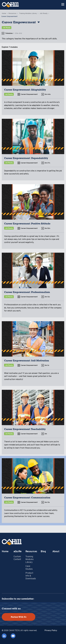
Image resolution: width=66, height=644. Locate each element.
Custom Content (17, 558)
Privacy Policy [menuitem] (51, 631)
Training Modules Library (28, 13)
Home (4, 13)
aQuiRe (18, 552)
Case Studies (29, 568)
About (56, 552)
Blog (43, 552)
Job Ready (44, 13)
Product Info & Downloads (31, 576)
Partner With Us (19, 617)
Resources (12, 13)
